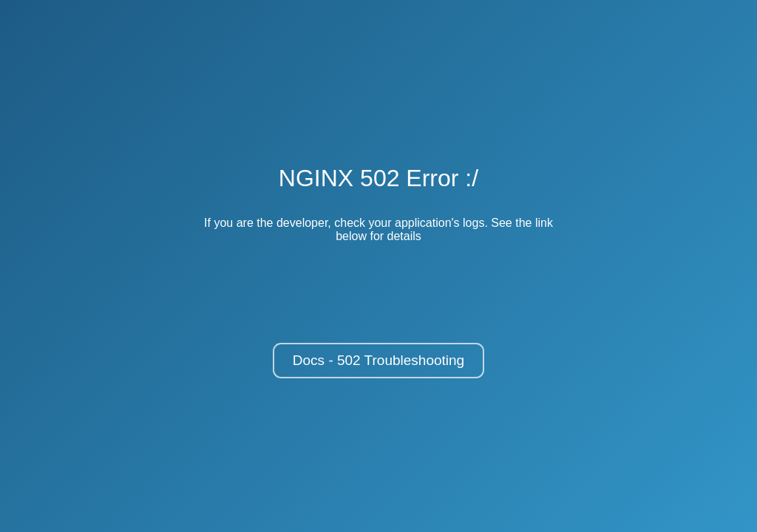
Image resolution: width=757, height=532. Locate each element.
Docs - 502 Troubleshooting (378, 360)
